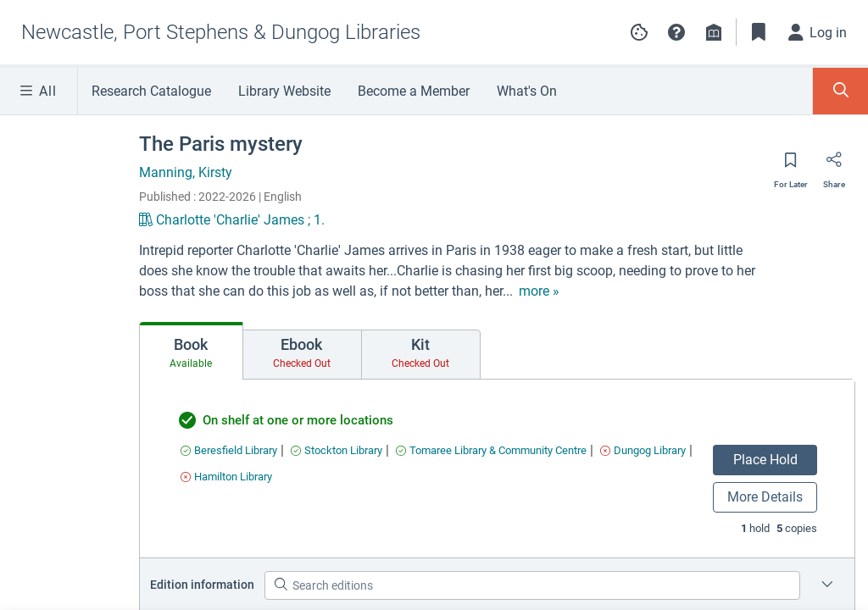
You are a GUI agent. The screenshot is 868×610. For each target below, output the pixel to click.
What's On (527, 91)
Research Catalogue (151, 91)
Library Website (284, 91)
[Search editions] (532, 585)
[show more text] (539, 291)
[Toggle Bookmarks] (759, 32)
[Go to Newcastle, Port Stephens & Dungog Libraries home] (221, 32)
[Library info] (714, 32)
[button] (676, 32)
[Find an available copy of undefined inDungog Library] (643, 450)
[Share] (834, 165)
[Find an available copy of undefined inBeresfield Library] (229, 450)
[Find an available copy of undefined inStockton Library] (337, 450)
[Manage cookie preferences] (639, 32)
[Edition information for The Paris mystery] (827, 585)
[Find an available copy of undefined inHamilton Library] (226, 477)
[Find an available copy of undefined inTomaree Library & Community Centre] (491, 450)
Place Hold (765, 460)
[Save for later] (791, 165)
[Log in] (818, 32)
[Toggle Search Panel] (840, 91)
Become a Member (414, 91)
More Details (765, 497)
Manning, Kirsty (186, 172)
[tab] (191, 351)
